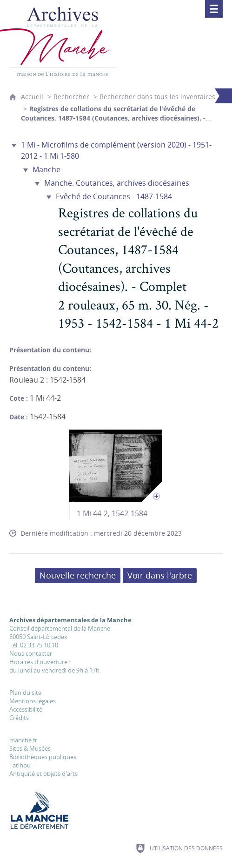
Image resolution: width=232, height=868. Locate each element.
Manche (46, 169)
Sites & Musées (30, 748)
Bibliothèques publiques (43, 757)
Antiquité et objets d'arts (43, 774)
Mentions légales (33, 701)
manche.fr (23, 740)
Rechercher (71, 97)
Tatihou (20, 765)
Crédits (19, 718)
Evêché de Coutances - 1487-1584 (114, 196)
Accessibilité (26, 709)
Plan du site (25, 693)
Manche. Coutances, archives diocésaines (117, 183)
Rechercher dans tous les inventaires (157, 97)
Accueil (32, 97)
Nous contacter (31, 653)
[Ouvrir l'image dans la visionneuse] (116, 466)
